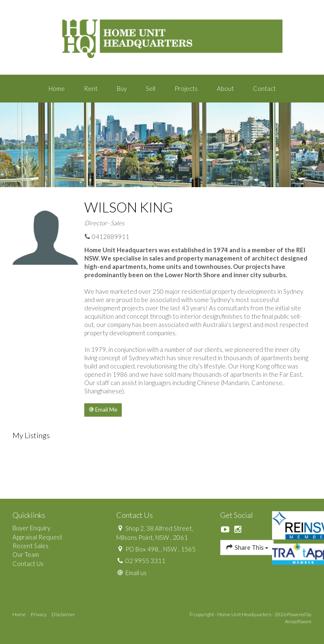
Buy (122, 88)
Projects (186, 88)
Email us (136, 573)
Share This (247, 547)
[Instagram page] (238, 529)
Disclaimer (63, 614)
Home (57, 88)
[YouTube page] (226, 529)
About (225, 88)
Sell (151, 88)
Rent (91, 88)
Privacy (39, 614)
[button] (103, 410)
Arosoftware (298, 621)
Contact (264, 88)
